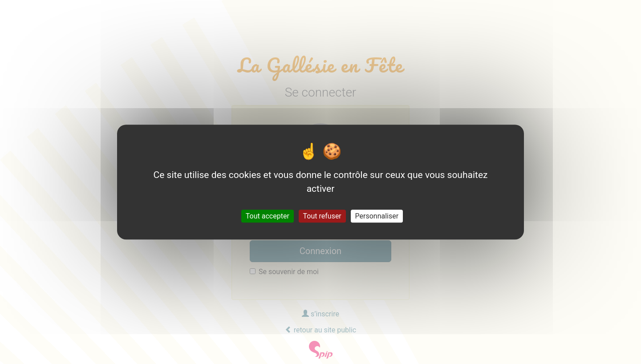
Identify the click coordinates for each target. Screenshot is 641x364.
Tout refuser (322, 216)
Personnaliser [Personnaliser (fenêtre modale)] (377, 216)
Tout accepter (268, 216)
